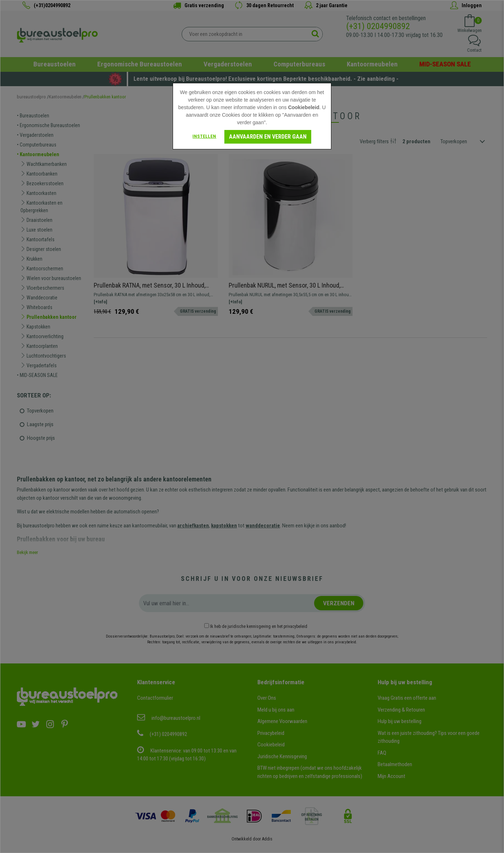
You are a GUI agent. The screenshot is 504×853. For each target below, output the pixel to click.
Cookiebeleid (304, 107)
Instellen (204, 136)
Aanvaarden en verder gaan (268, 137)
